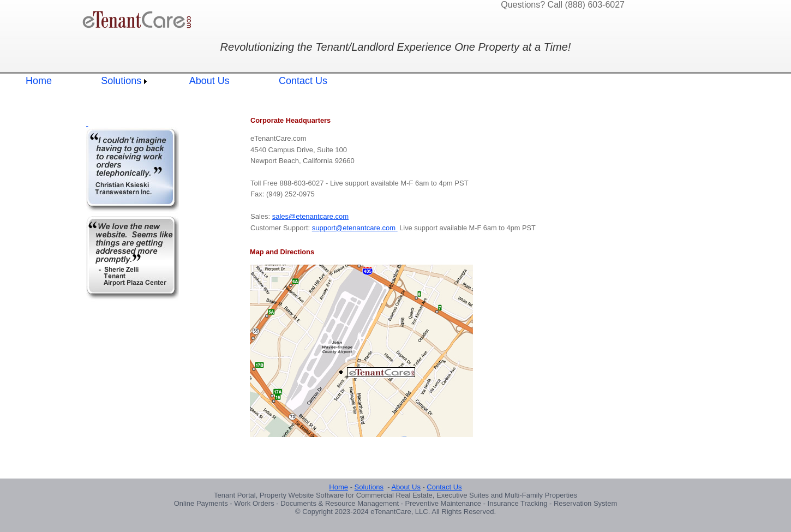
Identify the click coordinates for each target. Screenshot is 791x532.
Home (39, 81)
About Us (209, 81)
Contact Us (303, 81)
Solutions (121, 81)
